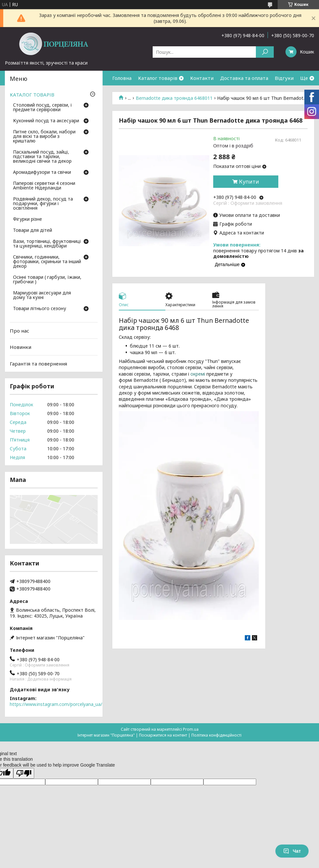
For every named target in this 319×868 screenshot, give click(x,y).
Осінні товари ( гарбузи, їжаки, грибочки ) (47, 280)
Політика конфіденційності (216, 735)
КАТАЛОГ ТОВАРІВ (32, 95)
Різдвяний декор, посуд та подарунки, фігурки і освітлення (43, 204)
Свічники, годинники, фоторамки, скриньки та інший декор (47, 262)
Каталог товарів (158, 78)
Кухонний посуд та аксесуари (46, 121)
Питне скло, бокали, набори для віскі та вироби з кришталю (44, 137)
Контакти (202, 78)
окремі (198, 374)
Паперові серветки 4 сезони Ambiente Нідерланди (44, 186)
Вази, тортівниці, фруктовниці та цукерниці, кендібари (47, 244)
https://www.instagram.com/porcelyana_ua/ (56, 704)
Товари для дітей (33, 231)
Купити (249, 182)
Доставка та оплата (244, 78)
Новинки (21, 347)
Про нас (20, 331)
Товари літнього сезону (40, 309)
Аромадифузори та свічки (42, 172)
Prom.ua (191, 729)
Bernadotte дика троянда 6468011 (174, 98)
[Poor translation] (24, 773)
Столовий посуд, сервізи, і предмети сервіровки (42, 108)
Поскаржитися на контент (163, 735)
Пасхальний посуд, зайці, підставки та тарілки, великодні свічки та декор (42, 157)
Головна (122, 78)
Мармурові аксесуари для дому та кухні (42, 295)
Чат (292, 851)
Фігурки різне (28, 219)
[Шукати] (265, 52)
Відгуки (284, 78)
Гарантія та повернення (38, 364)
